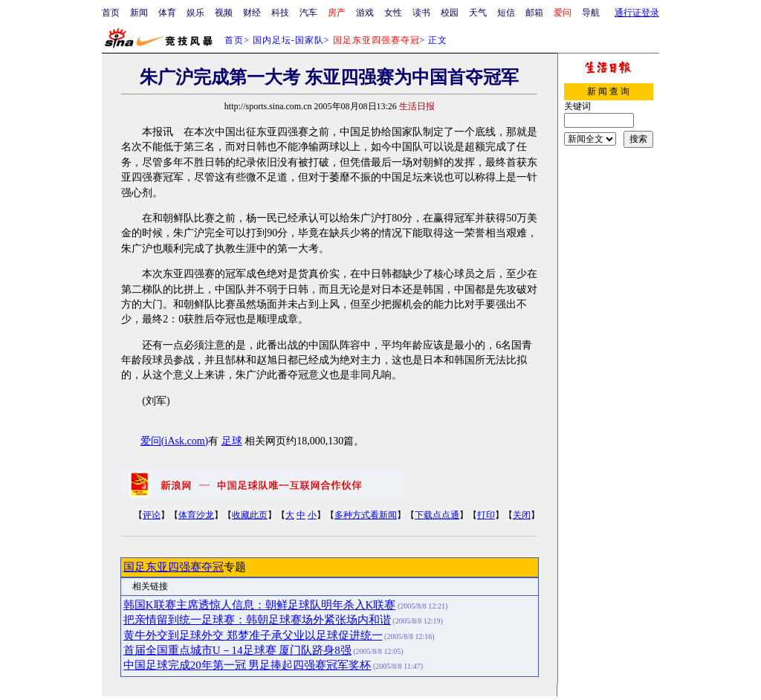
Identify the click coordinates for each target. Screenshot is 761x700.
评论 (152, 515)
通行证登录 (637, 13)
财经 (252, 13)
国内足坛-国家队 (288, 40)
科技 (280, 13)
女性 (393, 13)
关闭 (522, 515)
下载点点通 (437, 515)
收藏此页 (250, 515)
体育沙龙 (196, 515)
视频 (224, 13)
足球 (232, 441)
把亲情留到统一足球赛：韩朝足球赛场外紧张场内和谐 (257, 620)
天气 (478, 13)
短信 (506, 13)
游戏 (365, 13)
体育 (167, 13)
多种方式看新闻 (366, 515)
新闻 (139, 13)
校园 (450, 13)
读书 (421, 13)
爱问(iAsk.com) (174, 441)
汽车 (308, 13)
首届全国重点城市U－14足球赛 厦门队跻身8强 (237, 650)
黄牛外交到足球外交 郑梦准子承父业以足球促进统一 (253, 635)
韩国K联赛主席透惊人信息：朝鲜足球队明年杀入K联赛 (260, 605)
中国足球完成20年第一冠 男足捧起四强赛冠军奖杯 (247, 665)
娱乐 (195, 13)
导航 (591, 13)
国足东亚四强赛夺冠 (174, 567)
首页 (111, 13)
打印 (486, 515)
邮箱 (534, 13)
